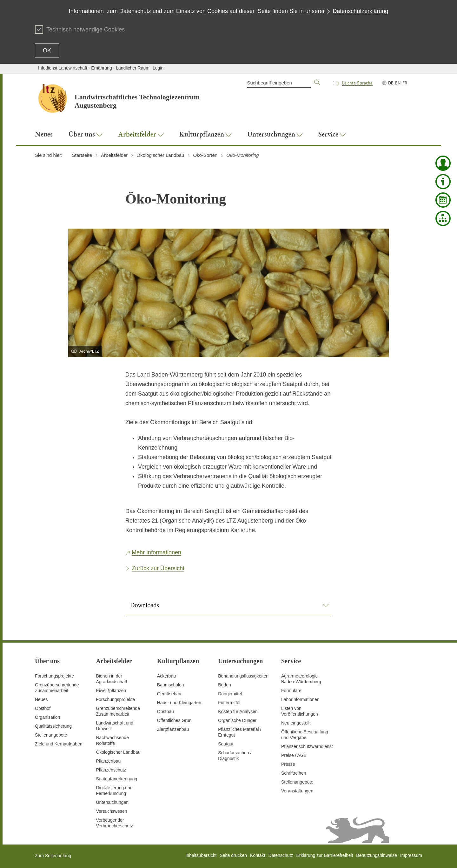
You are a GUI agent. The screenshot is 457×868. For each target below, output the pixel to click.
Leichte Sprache (357, 83)
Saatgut (226, 744)
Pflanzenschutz (111, 770)
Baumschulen (171, 685)
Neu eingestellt (296, 723)
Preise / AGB (294, 755)
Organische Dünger (237, 720)
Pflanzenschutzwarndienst (307, 746)
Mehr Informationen (156, 552)
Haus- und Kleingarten (179, 703)
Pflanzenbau (108, 761)
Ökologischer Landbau (118, 752)
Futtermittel (229, 703)
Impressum (411, 855)
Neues (41, 699)
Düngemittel (230, 694)
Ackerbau (166, 676)
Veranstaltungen (297, 791)
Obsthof (43, 708)
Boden (224, 685)
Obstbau (166, 711)
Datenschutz (281, 855)
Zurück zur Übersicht (158, 568)
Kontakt (258, 855)
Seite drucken (233, 855)
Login (158, 68)
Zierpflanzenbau (173, 729)
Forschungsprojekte (54, 676)
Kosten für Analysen (238, 711)
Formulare (291, 691)
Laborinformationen (300, 699)
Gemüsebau (169, 694)
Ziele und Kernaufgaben (59, 744)
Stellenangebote (51, 735)
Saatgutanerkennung (116, 779)
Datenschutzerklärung (360, 11)
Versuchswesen (111, 811)
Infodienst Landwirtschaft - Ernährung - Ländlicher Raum (94, 68)
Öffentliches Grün (174, 720)
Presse (288, 764)
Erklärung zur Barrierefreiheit (325, 855)
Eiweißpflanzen (111, 691)
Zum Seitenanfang (53, 856)
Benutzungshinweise (376, 855)
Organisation (47, 717)
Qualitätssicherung (53, 726)
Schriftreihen (294, 773)
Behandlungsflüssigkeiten (243, 676)
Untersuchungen (112, 802)
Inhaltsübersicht (201, 855)
